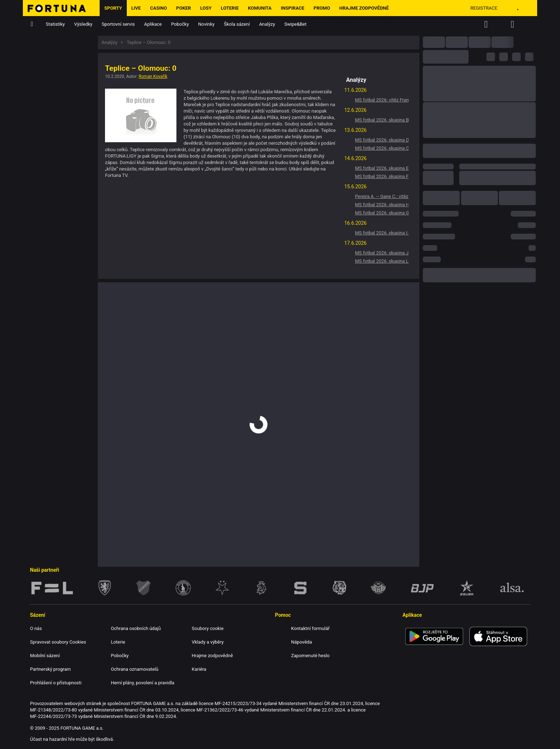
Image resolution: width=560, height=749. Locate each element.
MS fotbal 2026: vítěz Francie (382, 100)
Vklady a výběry (208, 642)
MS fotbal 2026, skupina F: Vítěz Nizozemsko (382, 176)
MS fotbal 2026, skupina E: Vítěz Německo (382, 168)
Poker (183, 8)
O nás (36, 628)
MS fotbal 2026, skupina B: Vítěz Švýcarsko (382, 120)
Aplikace (153, 24)
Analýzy (267, 24)
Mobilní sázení (45, 656)
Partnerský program (50, 669)
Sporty (113, 8)
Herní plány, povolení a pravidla (142, 683)
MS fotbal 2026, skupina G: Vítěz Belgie (382, 213)
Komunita (260, 8)
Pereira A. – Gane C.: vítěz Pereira (382, 196)
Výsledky (83, 24)
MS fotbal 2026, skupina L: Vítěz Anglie (382, 261)
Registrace (484, 8)
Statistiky (55, 24)
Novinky (206, 24)
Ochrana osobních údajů (136, 628)
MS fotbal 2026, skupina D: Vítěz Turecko (382, 140)
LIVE (136, 8)
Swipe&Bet (295, 24)
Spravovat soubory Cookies (58, 642)
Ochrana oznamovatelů (134, 669)
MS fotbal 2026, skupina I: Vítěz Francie (382, 233)
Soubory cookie (208, 628)
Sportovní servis (118, 24)
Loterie (230, 8)
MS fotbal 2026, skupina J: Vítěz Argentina (382, 253)
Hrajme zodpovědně (364, 8)
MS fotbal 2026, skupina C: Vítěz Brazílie (382, 148)
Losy (206, 8)
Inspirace (292, 8)
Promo (322, 8)
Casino (158, 8)
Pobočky (180, 24)
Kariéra (199, 669)
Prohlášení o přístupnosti (56, 683)
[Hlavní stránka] (61, 8)
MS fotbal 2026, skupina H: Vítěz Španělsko (382, 205)
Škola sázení (237, 24)
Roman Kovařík (153, 76)
